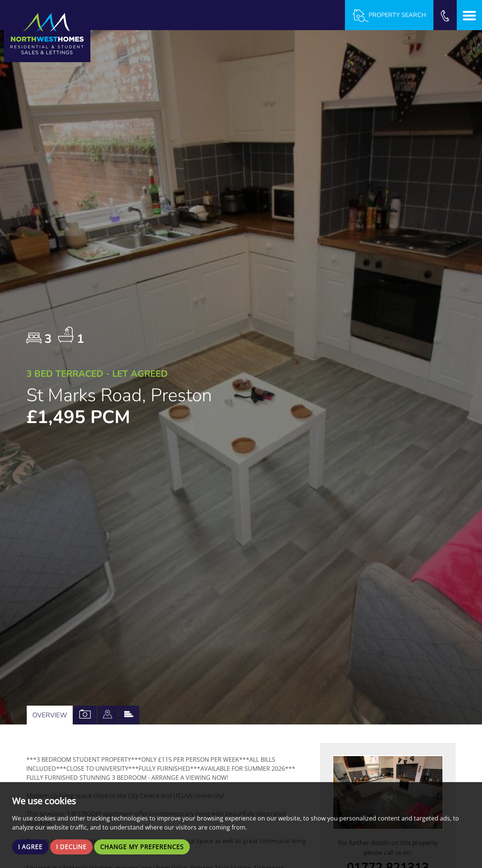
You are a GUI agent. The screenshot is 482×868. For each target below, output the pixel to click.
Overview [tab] (50, 715)
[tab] (108, 715)
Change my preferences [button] (142, 847)
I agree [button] (30, 847)
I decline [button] (71, 847)
